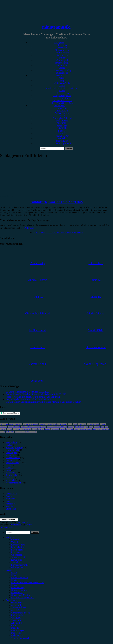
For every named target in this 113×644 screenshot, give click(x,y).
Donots (89, 424)
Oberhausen (55, 429)
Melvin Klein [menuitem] (17, 635)
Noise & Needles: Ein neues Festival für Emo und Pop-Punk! (33, 397)
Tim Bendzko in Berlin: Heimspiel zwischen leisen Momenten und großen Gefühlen (43, 402)
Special (62, 68)
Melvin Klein (62, 141)
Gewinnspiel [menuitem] (17, 555)
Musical (35, 429)
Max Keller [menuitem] (16, 633)
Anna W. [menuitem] (15, 610)
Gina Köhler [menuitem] (17, 618)
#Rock (62, 78)
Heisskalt (78, 427)
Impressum (11, 499)
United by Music (87, 429)
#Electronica (62, 98)
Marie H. (62, 133)
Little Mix (16, 429)
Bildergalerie (62, 73)
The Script (70, 429)
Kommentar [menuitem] (17, 560)
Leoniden (3, 429)
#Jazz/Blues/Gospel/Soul (62, 103)
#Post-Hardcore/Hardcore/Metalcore (62, 88)
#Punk (62, 90)
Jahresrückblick (62, 63)
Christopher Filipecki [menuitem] (21, 613)
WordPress (16, 525)
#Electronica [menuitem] (17, 593)
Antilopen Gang (28, 424)
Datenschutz (11, 494)
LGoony (10, 429)
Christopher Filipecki (62, 118)
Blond (54, 424)
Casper (70, 424)
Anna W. (62, 116)
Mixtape (9, 468)
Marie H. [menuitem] (15, 628)
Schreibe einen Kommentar (71, 233)
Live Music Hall (26, 429)
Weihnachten (10, 432)
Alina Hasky (62, 111)
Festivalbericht (62, 53)
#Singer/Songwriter (62, 96)
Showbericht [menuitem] (17, 550)
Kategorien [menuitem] (11, 537)
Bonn (65, 424)
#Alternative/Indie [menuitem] (19, 577)
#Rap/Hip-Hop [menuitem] (18, 588)
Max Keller (62, 138)
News (8, 470)
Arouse (28, 525)
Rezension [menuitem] (16, 540)
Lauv (106, 427)
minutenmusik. (56, 27)
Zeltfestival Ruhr (31, 432)
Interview (62, 58)
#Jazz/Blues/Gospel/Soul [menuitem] (22, 598)
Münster (48, 429)
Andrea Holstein (62, 113)
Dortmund (96, 424)
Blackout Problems (45, 424)
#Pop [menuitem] (13, 575)
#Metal (62, 85)
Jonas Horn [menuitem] (16, 620)
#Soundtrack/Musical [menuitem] (21, 595)
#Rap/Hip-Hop (62, 93)
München (41, 429)
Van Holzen (97, 429)
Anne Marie (4, 424)
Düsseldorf (4, 427)
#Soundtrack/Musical (62, 101)
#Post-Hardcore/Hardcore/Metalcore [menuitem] (28, 582)
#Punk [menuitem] (14, 585)
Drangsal (103, 424)
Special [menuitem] (14, 562)
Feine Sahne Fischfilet (54, 427)
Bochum (60, 424)
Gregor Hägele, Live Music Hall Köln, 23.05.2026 (28, 399)
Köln (102, 427)
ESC (19, 427)
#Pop (62, 80)
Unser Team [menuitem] (17, 603)
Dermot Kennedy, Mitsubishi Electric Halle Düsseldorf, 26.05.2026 (36, 394)
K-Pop (91, 427)
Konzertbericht (62, 50)
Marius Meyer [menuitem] (18, 630)
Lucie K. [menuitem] (15, 625)
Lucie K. (62, 131)
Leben (8, 465)
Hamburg (71, 427)
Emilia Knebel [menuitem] (18, 615)
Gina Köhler (62, 123)
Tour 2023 (77, 429)
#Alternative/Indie (62, 83)
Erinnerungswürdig (62, 70)
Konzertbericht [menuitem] (18, 545)
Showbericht (62, 55)
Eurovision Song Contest (38, 427)
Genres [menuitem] (9, 570)
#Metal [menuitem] (14, 580)
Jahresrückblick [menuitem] (18, 557)
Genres (59, 75)
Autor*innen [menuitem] (11, 600)
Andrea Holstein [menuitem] (19, 608)
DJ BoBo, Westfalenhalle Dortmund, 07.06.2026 (27, 392)
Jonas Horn (62, 126)
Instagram (85, 427)
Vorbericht (62, 48)
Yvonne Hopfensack (62, 143)
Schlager (63, 429)
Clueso (75, 424)
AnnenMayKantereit (16, 424)
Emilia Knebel (62, 121)
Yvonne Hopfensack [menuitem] (20, 638)
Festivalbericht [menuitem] (18, 547)
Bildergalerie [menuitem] (17, 567)
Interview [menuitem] (15, 552)
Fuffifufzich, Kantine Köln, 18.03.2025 (57, 202)
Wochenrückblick (13, 483)
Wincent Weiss (20, 432)
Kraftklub (97, 427)
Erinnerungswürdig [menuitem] (20, 565)
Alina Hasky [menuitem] (17, 605)
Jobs (8, 501)
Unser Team (62, 108)
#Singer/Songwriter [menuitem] (20, 590)
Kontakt (9, 506)
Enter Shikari (12, 427)
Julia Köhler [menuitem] (17, 623)
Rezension (62, 45)
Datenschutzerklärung (11, 413)
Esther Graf (25, 427)
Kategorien (59, 43)
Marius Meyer (62, 136)
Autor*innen (59, 106)
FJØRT (65, 427)
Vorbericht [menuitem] (16, 542)
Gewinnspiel (62, 60)
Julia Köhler (62, 128)
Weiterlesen (29, 228)
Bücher (9, 445)
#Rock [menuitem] (14, 572)
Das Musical (82, 424)
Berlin (36, 424)
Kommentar (62, 65)
